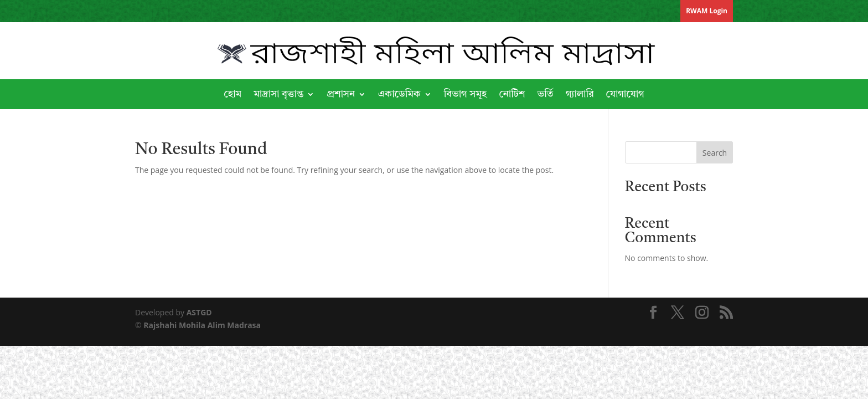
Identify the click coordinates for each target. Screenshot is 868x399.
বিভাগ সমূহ (466, 95)
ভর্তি (545, 95)
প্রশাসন (341, 95)
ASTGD (199, 312)
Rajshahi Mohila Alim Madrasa (202, 325)
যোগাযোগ (625, 95)
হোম (232, 95)
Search (715, 153)
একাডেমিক (399, 95)
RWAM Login (707, 11)
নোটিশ (512, 95)
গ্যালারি (580, 95)
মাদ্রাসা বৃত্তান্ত (278, 95)
